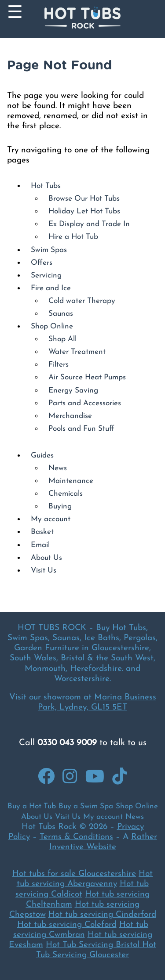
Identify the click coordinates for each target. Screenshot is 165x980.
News (58, 468)
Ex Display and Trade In (89, 224)
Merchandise (70, 416)
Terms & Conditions (76, 837)
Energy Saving (73, 391)
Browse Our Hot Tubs (84, 199)
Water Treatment (77, 352)
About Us (46, 558)
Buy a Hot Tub (32, 806)
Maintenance (71, 481)
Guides (42, 456)
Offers (42, 263)
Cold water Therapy (82, 301)
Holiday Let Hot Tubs (84, 211)
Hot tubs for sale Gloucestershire (74, 874)
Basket (42, 532)
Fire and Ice (51, 288)
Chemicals (66, 494)
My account (51, 519)
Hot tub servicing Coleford (67, 925)
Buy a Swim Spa (86, 806)
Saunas (61, 314)
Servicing (46, 276)
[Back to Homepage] (82, 19)
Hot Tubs (46, 186)
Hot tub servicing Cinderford (102, 915)
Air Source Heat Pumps (87, 377)
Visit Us (44, 571)
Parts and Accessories (85, 403)
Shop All (62, 339)
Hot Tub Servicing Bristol (94, 945)
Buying (60, 506)
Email (40, 545)
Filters (59, 365)
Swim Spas (49, 250)
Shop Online (52, 326)
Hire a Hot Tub (73, 237)
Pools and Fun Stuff (81, 429)
